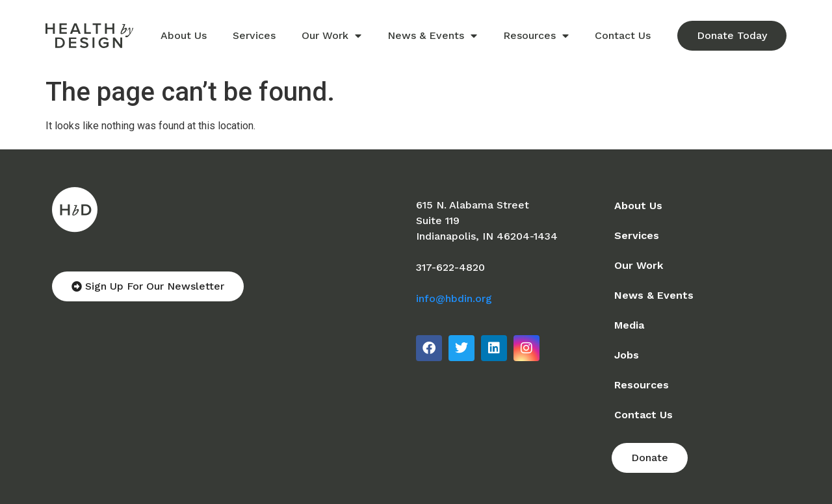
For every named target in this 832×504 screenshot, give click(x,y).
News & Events (432, 36)
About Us (184, 35)
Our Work (331, 36)
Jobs (627, 355)
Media (629, 325)
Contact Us (623, 35)
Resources (536, 36)
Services (254, 35)
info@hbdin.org (454, 298)
